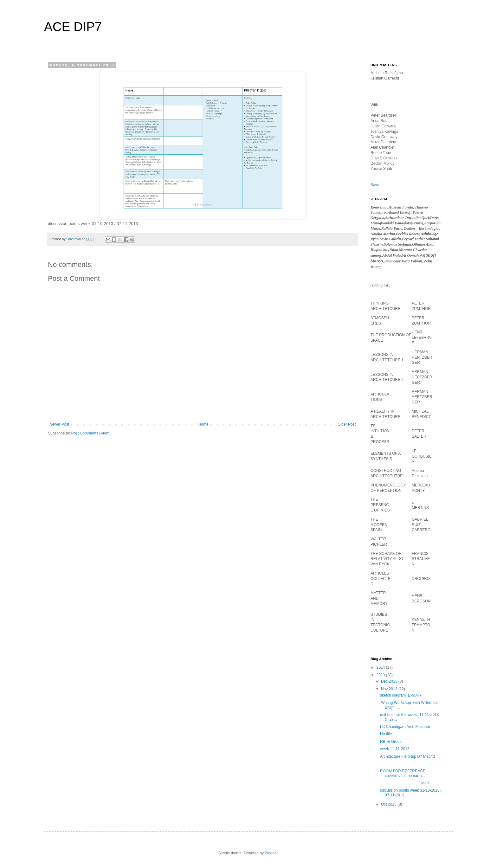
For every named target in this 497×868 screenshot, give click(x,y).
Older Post (347, 424)
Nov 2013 (390, 689)
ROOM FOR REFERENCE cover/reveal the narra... (403, 773)
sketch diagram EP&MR (401, 695)
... (405, 764)
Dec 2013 (390, 681)
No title (386, 734)
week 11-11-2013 (395, 749)
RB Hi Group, (391, 742)
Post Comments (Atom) (91, 433)
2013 (381, 675)
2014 (381, 667)
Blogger (271, 853)
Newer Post (59, 424)
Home (203, 424)
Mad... (406, 783)
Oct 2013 (389, 804)
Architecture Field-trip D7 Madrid (407, 756)
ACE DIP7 (73, 27)
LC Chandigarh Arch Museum (406, 727)
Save (375, 185)
